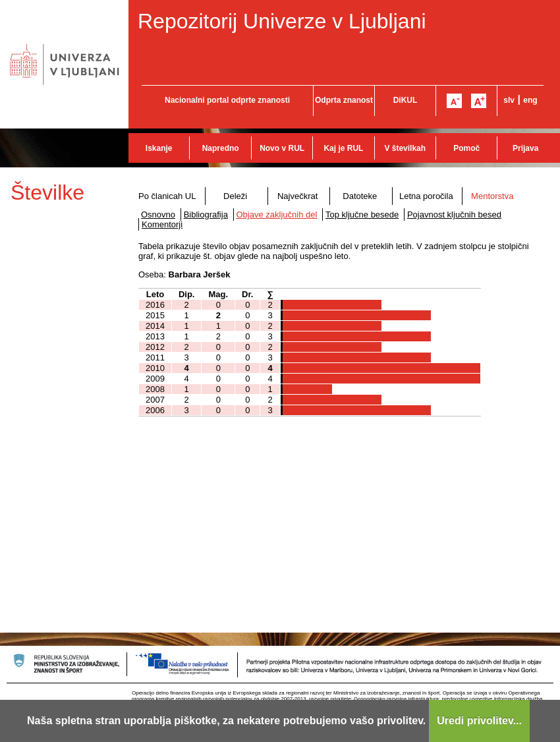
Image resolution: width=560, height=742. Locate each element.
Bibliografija (206, 214)
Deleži (235, 196)
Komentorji (162, 224)
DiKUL (406, 100)
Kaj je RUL (343, 148)
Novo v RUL (282, 148)
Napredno (221, 148)
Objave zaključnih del (277, 214)
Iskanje (159, 148)
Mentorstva (492, 196)
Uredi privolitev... (479, 721)
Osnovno (158, 214)
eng (530, 100)
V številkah (405, 148)
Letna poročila (426, 196)
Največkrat (297, 196)
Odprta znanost (344, 100)
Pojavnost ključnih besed (454, 214)
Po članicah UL (167, 196)
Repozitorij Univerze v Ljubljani (282, 21)
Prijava (525, 148)
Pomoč (466, 148)
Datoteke (360, 196)
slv (509, 100)
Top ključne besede (362, 214)
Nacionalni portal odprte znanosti (227, 100)
